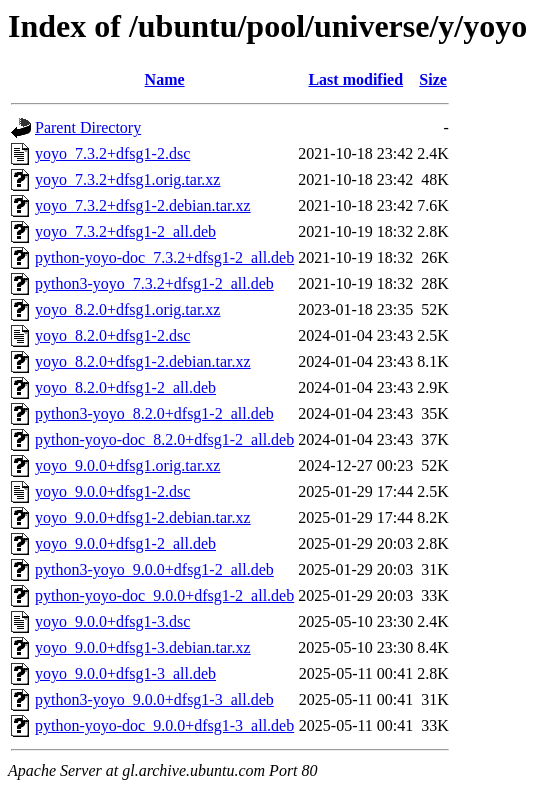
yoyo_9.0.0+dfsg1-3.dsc (112, 621)
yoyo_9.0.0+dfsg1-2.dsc (112, 491)
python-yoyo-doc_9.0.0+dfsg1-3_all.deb (164, 725)
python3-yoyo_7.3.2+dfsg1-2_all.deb (154, 283)
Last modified (355, 79)
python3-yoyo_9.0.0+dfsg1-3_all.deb (154, 699)
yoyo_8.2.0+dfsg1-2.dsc (112, 335)
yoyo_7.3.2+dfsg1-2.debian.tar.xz (143, 205)
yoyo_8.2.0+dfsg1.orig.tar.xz (127, 309)
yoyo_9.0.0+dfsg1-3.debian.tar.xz (143, 647)
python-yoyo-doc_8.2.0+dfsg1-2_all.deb (164, 439)
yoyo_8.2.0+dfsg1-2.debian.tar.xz (143, 361)
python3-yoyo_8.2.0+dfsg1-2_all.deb (154, 413)
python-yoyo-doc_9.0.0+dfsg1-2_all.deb (164, 595)
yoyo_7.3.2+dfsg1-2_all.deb (125, 231)
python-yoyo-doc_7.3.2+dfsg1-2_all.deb (164, 257)
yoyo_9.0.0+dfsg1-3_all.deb (125, 673)
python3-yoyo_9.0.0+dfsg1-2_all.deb (154, 569)
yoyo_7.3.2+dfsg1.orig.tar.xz (127, 179)
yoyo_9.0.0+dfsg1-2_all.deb (125, 543)
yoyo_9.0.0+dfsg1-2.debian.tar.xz (143, 517)
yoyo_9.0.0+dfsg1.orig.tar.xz (127, 465)
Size (433, 79)
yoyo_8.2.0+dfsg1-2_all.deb (125, 387)
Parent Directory (88, 127)
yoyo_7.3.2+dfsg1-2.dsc (112, 153)
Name (165, 79)
